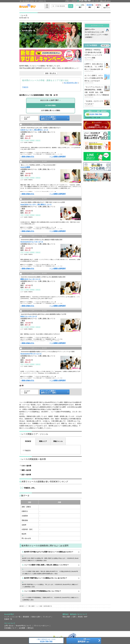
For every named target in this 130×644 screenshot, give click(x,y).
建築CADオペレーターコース (30, 279)
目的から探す (36, 617)
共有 (47, 6)
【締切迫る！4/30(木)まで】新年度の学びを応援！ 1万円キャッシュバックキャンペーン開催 (97, 55)
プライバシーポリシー (41, 626)
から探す (80, 6)
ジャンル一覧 (16, 617)
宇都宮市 (25, 87)
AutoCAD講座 (25, 167)
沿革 (74, 617)
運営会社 (31, 628)
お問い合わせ (9, 626)
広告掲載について (10, 628)
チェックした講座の (54, 118)
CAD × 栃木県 (26, 466)
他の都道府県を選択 (71, 83)
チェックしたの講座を (84, 641)
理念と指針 (66, 617)
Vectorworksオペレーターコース (32, 242)
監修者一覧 (8, 619)
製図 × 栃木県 (26, 470)
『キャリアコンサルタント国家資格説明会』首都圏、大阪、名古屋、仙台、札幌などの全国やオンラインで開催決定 (97, 92)
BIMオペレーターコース (29, 316)
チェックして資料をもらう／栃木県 (33, 124)
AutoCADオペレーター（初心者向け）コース (36, 204)
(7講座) (51, 106)
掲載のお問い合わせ (105, 1)
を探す (90, 6)
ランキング (47, 617)
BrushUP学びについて (23, 626)
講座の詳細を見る (28, 157)
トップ (7, 617)
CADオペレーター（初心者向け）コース (34, 130)
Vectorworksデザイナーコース (31, 354)
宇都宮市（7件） (30, 488)
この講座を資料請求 (58, 157)
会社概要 (22, 628)
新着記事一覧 (105, 46)
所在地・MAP (83, 617)
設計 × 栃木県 (26, 475)
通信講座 (26, 617)
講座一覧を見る (51, 73)
